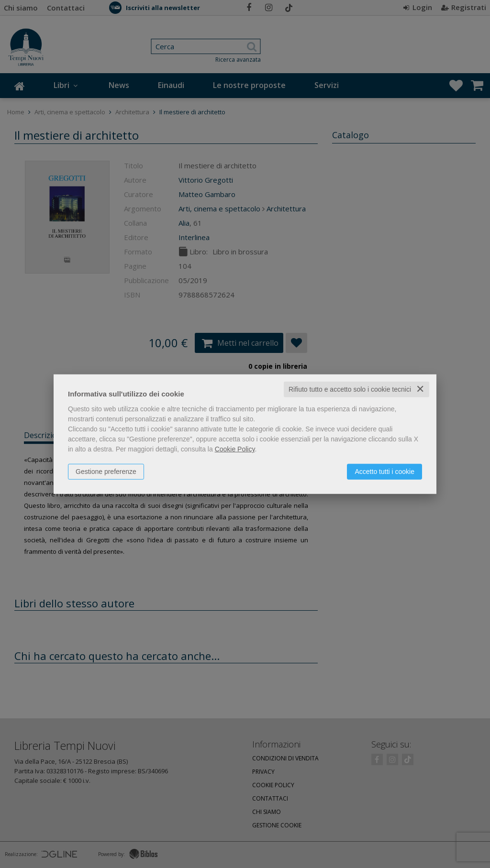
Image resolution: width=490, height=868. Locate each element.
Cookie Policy (235, 449)
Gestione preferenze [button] (106, 472)
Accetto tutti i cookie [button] (384, 472)
